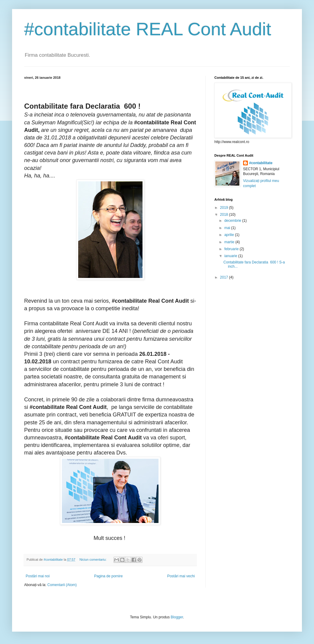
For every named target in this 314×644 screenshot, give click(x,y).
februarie (232, 249)
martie (230, 242)
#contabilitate (261, 163)
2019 (225, 208)
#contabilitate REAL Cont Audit (148, 29)
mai (228, 228)
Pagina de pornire (109, 576)
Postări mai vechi (181, 576)
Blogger (177, 617)
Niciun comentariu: (93, 560)
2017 (225, 277)
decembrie (233, 221)
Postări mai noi (38, 576)
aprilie (230, 235)
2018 (225, 215)
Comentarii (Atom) (62, 585)
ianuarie (231, 256)
